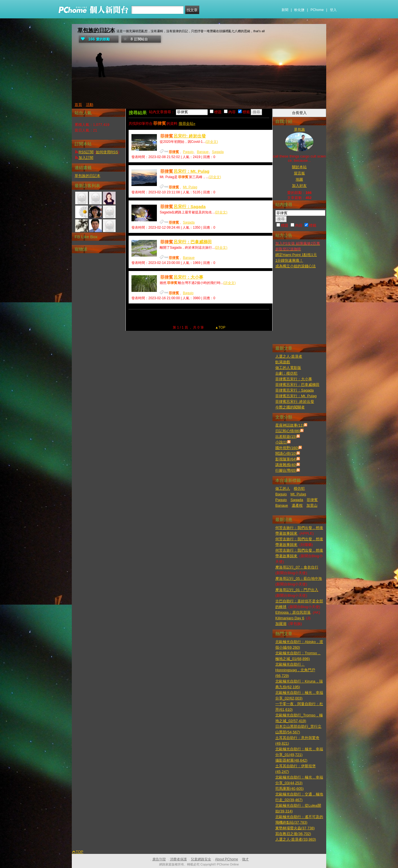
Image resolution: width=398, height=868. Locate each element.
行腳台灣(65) (286, 470)
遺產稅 (297, 505)
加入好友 (299, 186)
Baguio (188, 293)
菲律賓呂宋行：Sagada (295, 390)
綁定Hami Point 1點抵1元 (296, 255)
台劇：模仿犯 (286, 373)
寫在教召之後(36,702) (293, 834)
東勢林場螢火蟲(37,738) (295, 828)
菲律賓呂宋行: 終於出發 (295, 402)
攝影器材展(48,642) (291, 760)
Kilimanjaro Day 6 (290, 618)
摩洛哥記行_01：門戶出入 (297, 590)
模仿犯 (299, 488)
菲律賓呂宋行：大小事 (294, 379)
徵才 (245, 859)
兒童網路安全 (201, 859)
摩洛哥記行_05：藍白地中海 (299, 579)
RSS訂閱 (86, 152)
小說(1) (281, 442)
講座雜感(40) (286, 465)
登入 (333, 10)
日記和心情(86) (288, 431)
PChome (317, 10)
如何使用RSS (107, 152)
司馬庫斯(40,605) (289, 789)
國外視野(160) (287, 448)
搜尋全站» (187, 123)
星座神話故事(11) (290, 425)
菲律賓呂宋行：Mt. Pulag (296, 396)
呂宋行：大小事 (181, 277)
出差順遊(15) (286, 437)
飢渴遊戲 (283, 362)
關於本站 (299, 167)
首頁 (78, 105)
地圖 (299, 179)
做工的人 (283, 488)
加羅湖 (281, 624)
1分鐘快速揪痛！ (289, 260)
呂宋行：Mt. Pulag (185, 171)
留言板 (299, 173)
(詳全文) (212, 142)
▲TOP (220, 327)
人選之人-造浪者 (289, 356)
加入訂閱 (86, 158)
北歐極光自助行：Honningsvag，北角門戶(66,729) (295, 670)
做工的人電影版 (288, 368)
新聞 (285, 10)
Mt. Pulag (190, 187)
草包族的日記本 (96, 30)
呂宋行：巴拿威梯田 (186, 242)
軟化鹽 (299, 10)
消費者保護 (178, 859)
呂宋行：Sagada (183, 206)
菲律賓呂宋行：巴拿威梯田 (297, 385)
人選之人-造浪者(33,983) (296, 839)
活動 (90, 105)
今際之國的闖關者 (290, 407)
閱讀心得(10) (286, 453)
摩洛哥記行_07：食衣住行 (297, 567)
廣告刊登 (159, 859)
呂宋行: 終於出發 (183, 136)
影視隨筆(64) (286, 459)
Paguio (188, 152)
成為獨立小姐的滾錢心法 (296, 266)
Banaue (203, 152)
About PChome (227, 859)
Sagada (218, 152)
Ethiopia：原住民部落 (293, 612)
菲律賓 (312, 500)
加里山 (312, 505)
